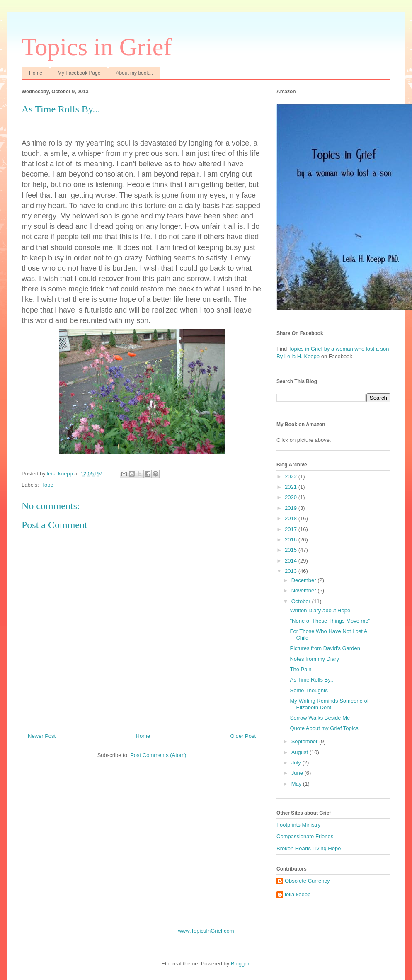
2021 (292, 487)
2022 (292, 477)
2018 (292, 518)
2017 (292, 529)
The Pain (301, 669)
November (305, 591)
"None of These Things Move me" (330, 621)
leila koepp (298, 894)
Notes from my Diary (314, 659)
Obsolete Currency (307, 881)
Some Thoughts (309, 690)
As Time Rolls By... (312, 680)
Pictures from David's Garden (325, 648)
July (297, 763)
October (302, 601)
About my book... (134, 73)
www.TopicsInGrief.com (206, 931)
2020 (292, 497)
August (301, 752)
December (305, 580)
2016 (292, 540)
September (305, 741)
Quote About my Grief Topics (324, 728)
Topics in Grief (97, 47)
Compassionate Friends (305, 836)
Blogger (240, 964)
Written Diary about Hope (320, 610)
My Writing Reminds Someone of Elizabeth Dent (329, 704)
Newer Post (42, 736)
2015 (292, 550)
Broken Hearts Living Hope (309, 848)
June (298, 773)
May (297, 784)
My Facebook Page (79, 73)
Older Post (243, 736)
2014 (292, 561)
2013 (292, 571)
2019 (292, 508)
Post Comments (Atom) (158, 755)
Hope (47, 485)
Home (36, 73)
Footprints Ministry (298, 825)
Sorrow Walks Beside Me (320, 718)
